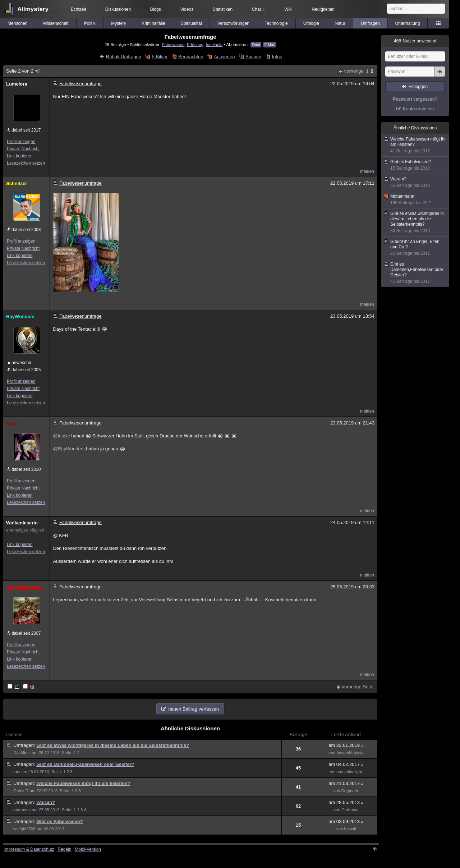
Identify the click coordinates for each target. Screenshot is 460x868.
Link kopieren (20, 156)
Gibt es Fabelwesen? (59, 821)
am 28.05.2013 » (346, 802)
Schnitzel (16, 183)
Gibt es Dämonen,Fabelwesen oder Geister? (85, 764)
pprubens (22, 810)
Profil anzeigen (21, 142)
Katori (13, 423)
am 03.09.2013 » (346, 821)
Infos (277, 57)
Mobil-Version (88, 849)
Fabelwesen (173, 44)
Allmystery (33, 9)
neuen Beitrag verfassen (194, 709)
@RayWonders (69, 449)
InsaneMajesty (350, 753)
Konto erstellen (418, 109)
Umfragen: (25, 745)
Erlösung (195, 44)
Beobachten (191, 57)
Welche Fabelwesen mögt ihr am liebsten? (83, 783)
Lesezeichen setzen (26, 163)
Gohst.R (21, 791)
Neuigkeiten (323, 9)
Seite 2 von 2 (23, 71)
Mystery (119, 23)
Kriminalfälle (153, 23)
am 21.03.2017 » (346, 783)
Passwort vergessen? (415, 99)
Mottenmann (415, 200)
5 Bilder (160, 57)
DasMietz (22, 753)
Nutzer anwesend (415, 41)
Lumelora (17, 84)
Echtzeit (79, 9)
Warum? (46, 802)
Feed (256, 45)
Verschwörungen (233, 23)
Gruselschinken (24, 587)
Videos (187, 9)
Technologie (276, 23)
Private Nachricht (23, 149)
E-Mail (270, 45)
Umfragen (370, 23)
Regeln (65, 849)
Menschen (17, 23)
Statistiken (223, 9)
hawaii (350, 829)
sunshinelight (350, 772)
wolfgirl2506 (24, 829)
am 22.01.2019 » (346, 745)
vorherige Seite (358, 687)
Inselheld (214, 44)
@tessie (61, 436)
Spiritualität (191, 23)
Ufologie (311, 23)
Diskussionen (118, 9)
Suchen (253, 57)
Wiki (288, 9)
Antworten (224, 57)
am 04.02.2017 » (346, 764)
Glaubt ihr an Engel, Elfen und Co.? (415, 248)
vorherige (354, 71)
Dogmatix (350, 791)
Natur (340, 23)
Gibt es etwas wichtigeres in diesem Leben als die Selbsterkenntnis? (113, 745)
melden (367, 171)
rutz (17, 772)
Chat (258, 9)
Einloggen (418, 87)
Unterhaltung (408, 23)
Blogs (156, 9)
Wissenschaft (56, 23)
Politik (90, 23)
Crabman (350, 810)
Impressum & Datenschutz (29, 849)
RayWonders (20, 316)
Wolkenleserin (22, 523)
